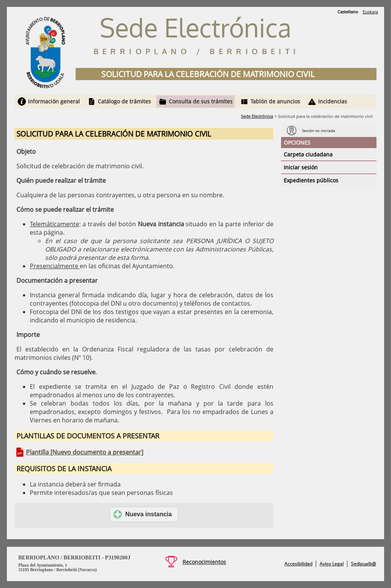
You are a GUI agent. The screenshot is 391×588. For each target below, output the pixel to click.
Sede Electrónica (257, 116)
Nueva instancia (143, 514)
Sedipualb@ (364, 564)
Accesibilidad (298, 564)
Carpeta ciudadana (308, 154)
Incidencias (333, 101)
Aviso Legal (332, 564)
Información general (54, 101)
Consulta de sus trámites (201, 101)
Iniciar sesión (301, 167)
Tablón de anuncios (275, 101)
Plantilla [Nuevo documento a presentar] (85, 452)
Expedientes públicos (311, 180)
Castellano (348, 12)
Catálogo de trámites (124, 101)
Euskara (370, 12)
